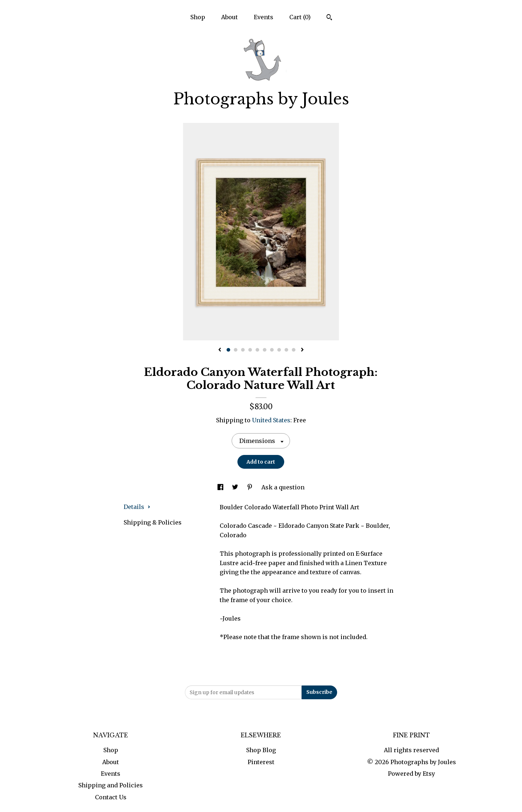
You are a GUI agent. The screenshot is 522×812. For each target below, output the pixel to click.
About (229, 17)
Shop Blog (261, 750)
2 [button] (236, 350)
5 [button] (257, 350)
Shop (198, 17)
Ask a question (283, 487)
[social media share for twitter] (236, 487)
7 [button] (272, 350)
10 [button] (294, 350)
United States (271, 420)
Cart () (300, 17)
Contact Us (111, 797)
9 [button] (286, 350)
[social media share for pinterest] (250, 487)
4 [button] (250, 350)
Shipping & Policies (153, 522)
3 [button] (243, 350)
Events (264, 17)
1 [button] (228, 350)
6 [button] (265, 350)
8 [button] (279, 350)
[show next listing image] (302, 350)
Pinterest (261, 762)
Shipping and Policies (111, 785)
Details (137, 507)
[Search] (329, 18)
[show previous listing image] (220, 350)
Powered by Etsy (411, 774)
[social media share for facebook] (221, 487)
